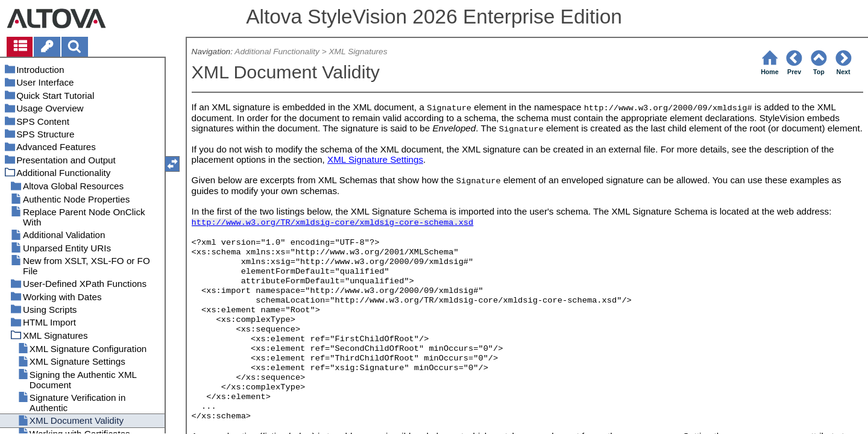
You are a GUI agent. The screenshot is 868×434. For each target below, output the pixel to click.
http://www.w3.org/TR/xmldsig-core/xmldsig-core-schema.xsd (333, 223)
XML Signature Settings (375, 159)
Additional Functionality (277, 52)
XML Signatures (358, 52)
